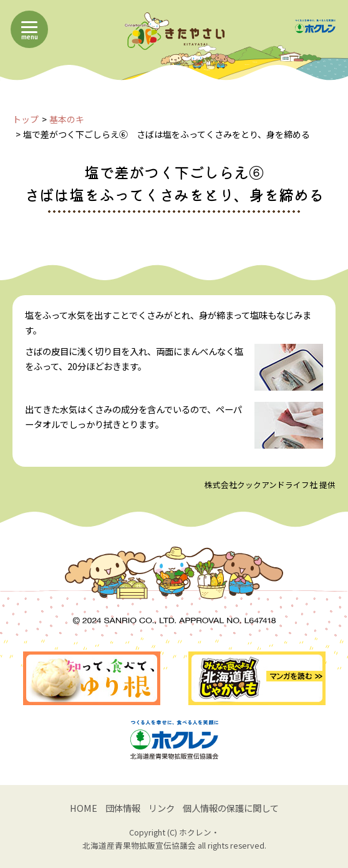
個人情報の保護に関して (231, 808)
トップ (26, 119)
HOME (84, 808)
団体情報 (123, 808)
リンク (162, 808)
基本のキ (67, 119)
